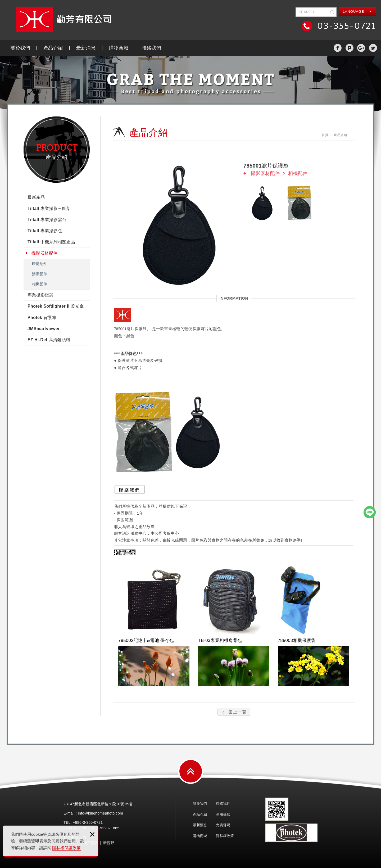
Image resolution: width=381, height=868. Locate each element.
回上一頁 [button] (234, 712)
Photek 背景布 (42, 318)
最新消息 (86, 48)
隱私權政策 (225, 836)
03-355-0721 (345, 26)
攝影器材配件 (44, 253)
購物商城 (119, 48)
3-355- (89, 822)
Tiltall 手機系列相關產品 (51, 242)
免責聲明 (223, 825)
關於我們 (20, 48)
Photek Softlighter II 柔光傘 (56, 306)
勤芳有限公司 (63, 19)
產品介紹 (53, 48)
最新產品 (36, 197)
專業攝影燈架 (40, 295)
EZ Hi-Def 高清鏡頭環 (49, 340)
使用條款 (223, 814)
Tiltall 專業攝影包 (45, 231)
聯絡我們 (151, 48)
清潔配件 (40, 274)
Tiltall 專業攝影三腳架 (49, 208)
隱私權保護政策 (67, 848)
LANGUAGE (357, 12)
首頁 (325, 135)
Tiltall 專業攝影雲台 (47, 220)
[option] (174, 224)
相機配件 (40, 284)
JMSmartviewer (44, 329)
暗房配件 (40, 264)
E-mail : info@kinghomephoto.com (93, 813)
